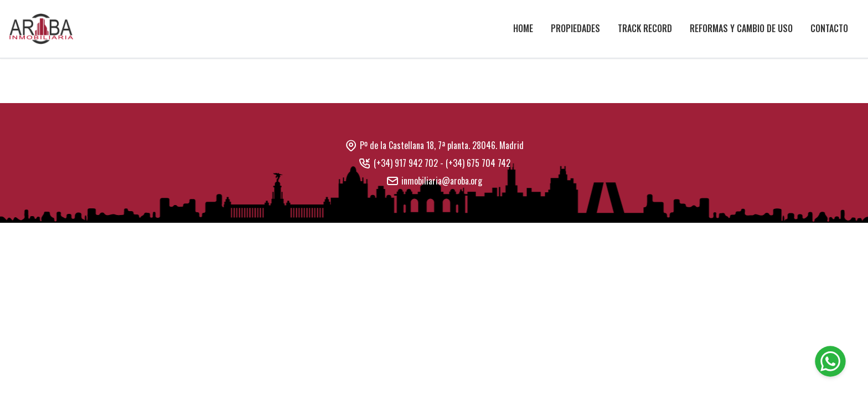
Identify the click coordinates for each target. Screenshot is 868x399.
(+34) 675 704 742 (478, 163)
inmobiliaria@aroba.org (442, 181)
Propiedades (575, 28)
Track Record (645, 28)
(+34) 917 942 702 (406, 163)
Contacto (829, 28)
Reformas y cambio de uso (741, 28)
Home (523, 28)
